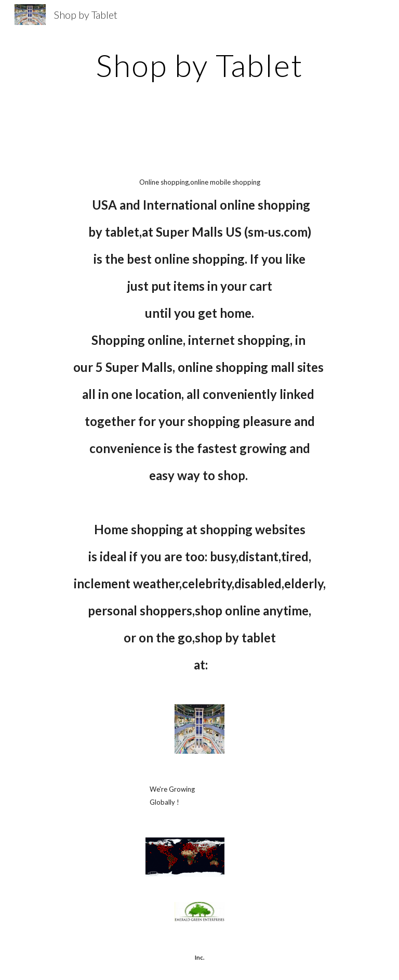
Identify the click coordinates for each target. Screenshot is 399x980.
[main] (199, 65)
